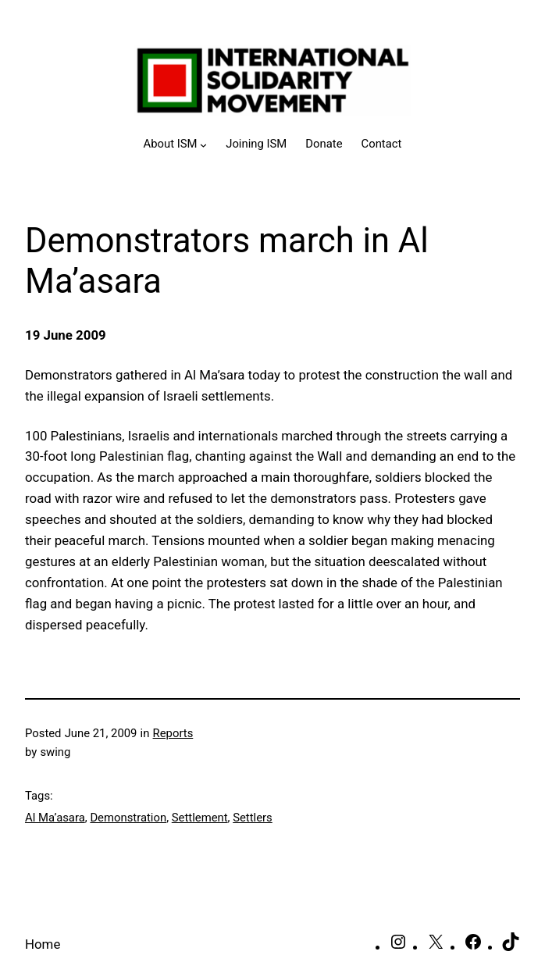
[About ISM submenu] (176, 144)
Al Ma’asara (55, 818)
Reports (173, 733)
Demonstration (128, 818)
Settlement (200, 818)
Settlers (253, 818)
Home (43, 944)
